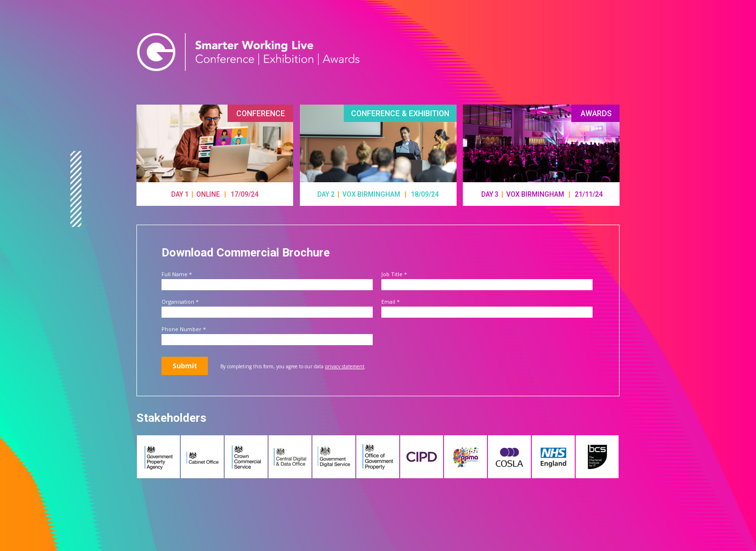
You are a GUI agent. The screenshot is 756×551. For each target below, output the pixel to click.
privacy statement (345, 366)
